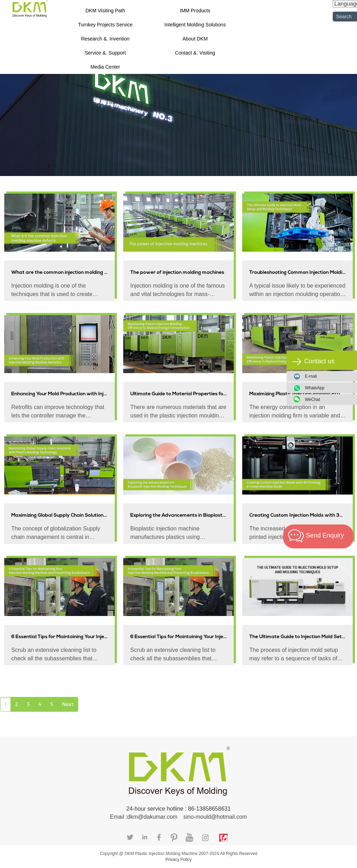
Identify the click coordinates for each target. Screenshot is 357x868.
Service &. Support (105, 53)
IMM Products (195, 11)
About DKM (195, 39)
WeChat (328, 400)
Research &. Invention (105, 39)
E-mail (311, 376)
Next (68, 704)
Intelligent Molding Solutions (195, 25)
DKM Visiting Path (105, 11)
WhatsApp (328, 388)
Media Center (105, 67)
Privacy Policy (179, 860)
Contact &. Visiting (195, 53)
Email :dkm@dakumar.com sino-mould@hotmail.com (178, 817)
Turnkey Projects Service (105, 25)
